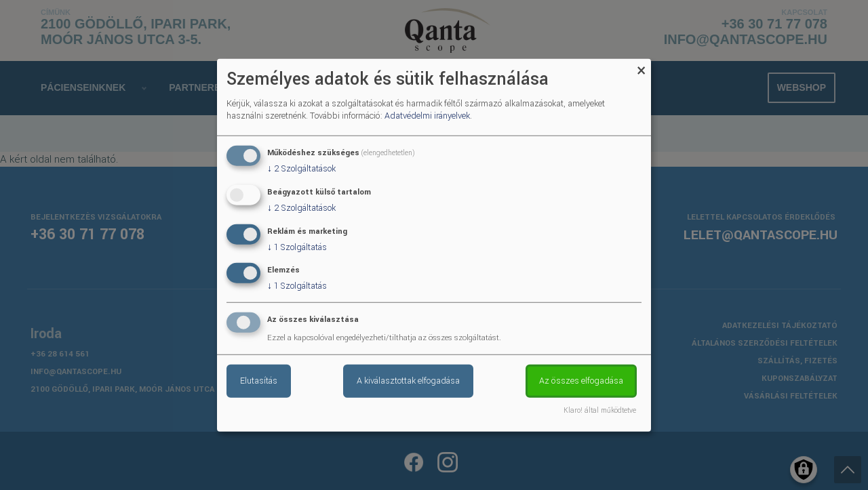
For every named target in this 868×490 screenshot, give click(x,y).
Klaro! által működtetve (600, 411)
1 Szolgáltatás (297, 247)
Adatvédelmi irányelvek (427, 116)
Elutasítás (259, 381)
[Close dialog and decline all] (641, 67)
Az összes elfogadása (581, 381)
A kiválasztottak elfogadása (408, 381)
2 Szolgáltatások (301, 169)
